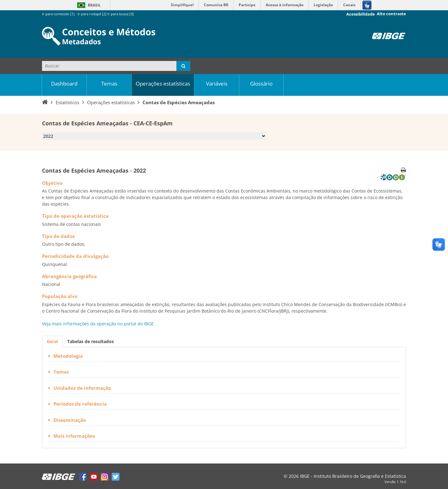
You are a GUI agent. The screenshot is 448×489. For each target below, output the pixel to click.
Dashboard (64, 84)
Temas (109, 84)
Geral (52, 341)
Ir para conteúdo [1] (58, 14)
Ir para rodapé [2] (92, 14)
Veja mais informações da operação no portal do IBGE (98, 324)
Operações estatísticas (163, 84)
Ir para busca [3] (121, 14)
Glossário (261, 84)
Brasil (88, 5)
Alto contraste (391, 14)
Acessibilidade (361, 14)
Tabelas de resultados (91, 341)
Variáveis (217, 84)
